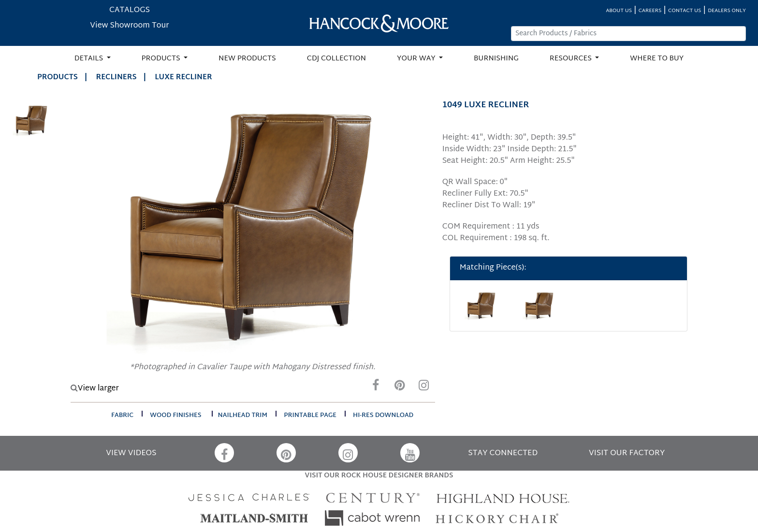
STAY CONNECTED (503, 453)
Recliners (117, 78)
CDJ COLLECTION (336, 59)
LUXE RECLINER (183, 78)
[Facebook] (376, 388)
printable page (310, 416)
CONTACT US (685, 11)
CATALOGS (130, 10)
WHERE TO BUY (657, 59)
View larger (95, 389)
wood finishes (175, 416)
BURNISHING (496, 59)
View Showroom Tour (129, 26)
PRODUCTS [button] (162, 59)
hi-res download (383, 416)
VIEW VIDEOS (131, 453)
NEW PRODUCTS (247, 59)
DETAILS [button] (90, 59)
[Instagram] (424, 388)
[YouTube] (410, 453)
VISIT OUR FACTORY (627, 453)
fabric (122, 416)
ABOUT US (619, 11)
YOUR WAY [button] (417, 59)
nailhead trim (243, 416)
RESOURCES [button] (572, 59)
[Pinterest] (400, 388)
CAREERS (650, 11)
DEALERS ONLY (727, 11)
